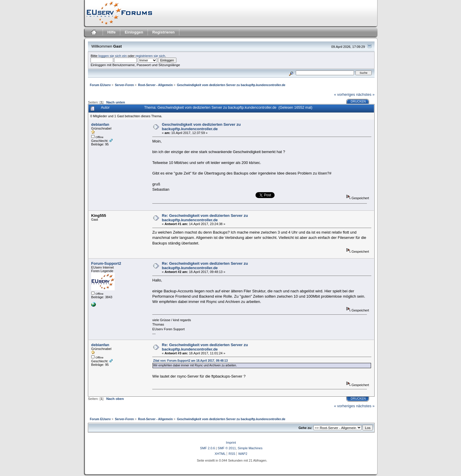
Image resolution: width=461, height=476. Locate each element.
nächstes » (365, 94)
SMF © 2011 (227, 448)
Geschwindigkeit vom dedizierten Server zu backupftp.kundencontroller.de (201, 127)
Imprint (231, 443)
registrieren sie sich (150, 56)
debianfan (100, 124)
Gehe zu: (305, 428)
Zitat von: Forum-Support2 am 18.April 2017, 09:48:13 (190, 361)
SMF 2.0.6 (207, 448)
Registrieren (163, 32)
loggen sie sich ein (113, 56)
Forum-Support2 (106, 263)
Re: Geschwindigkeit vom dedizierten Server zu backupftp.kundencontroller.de (205, 218)
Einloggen (134, 32)
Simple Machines (250, 448)
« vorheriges (345, 94)
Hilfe (111, 32)
